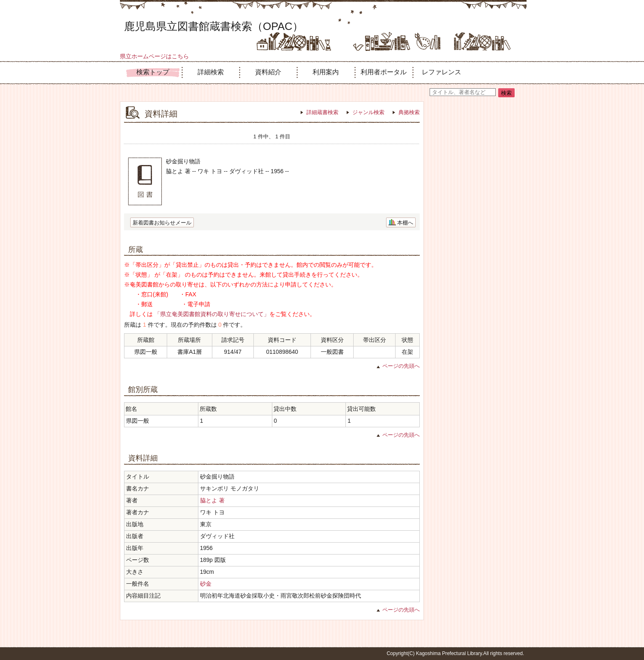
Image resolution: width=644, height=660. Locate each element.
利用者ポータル (384, 72)
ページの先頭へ (401, 366)
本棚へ (405, 223)
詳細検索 (211, 72)
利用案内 (326, 72)
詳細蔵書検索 (322, 112)
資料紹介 (268, 72)
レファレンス (442, 72)
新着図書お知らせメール (162, 223)
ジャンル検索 (368, 112)
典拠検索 (409, 112)
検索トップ (153, 72)
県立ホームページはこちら (154, 56)
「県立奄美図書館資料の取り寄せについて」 (212, 314)
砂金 (206, 584)
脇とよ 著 (212, 500)
